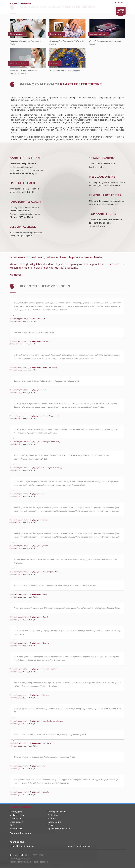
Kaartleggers (16, 812)
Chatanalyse (53, 815)
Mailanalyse (15, 818)
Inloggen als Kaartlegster (79, 846)
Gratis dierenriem (57, 70)
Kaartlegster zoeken (57, 812)
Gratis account (16, 822)
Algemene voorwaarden (59, 829)
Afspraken (52, 818)
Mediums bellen (17, 815)
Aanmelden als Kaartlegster (22, 846)
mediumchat (16, 173)
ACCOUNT (121, 12)
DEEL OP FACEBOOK (23, 227)
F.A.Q (12, 825)
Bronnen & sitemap (20, 833)
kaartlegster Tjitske (30, 321)
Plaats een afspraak (18, 41)
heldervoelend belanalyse (21, 167)
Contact (51, 825)
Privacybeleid (16, 829)
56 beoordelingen (97, 226)
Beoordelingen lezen (98, 41)
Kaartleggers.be (17, 855)
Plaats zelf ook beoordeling (21, 70)
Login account (54, 822)
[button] (111, 10)
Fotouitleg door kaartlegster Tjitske (64, 41)
